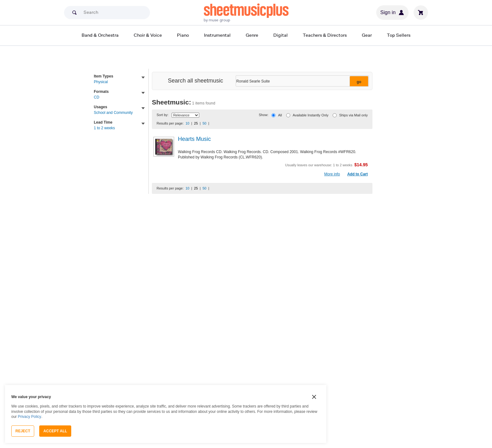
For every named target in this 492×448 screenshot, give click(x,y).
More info (332, 174)
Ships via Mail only (353, 115)
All (280, 115)
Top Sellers (399, 35)
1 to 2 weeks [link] (104, 128)
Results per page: (170, 123)
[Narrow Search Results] (302, 81)
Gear (367, 35)
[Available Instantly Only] (288, 115)
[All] (273, 115)
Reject (23, 431)
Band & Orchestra (100, 35)
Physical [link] (101, 82)
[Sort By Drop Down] (185, 115)
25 (196, 123)
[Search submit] (74, 13)
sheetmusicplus (246, 10)
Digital (281, 35)
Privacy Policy (30, 417)
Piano (183, 35)
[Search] (107, 13)
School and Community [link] (113, 113)
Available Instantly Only (311, 115)
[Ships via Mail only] (335, 115)
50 (204, 123)
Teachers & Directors (325, 35)
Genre (252, 35)
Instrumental (217, 35)
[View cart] (421, 13)
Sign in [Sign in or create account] (392, 13)
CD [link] (96, 97)
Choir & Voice (148, 35)
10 (187, 123)
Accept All (55, 431)
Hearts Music (194, 139)
